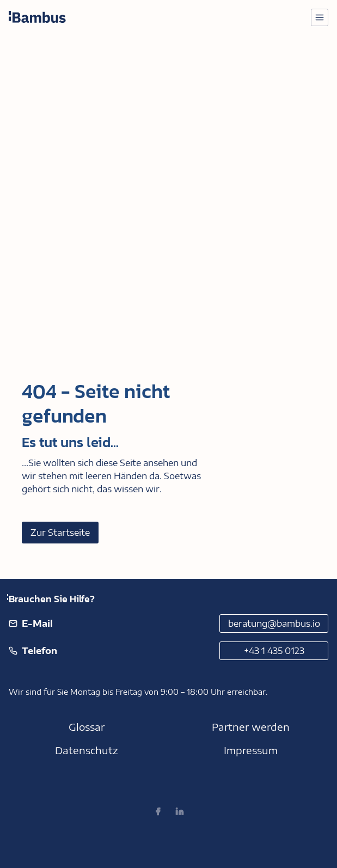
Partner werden (251, 727)
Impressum (251, 750)
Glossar (87, 727)
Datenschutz (87, 750)
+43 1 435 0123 (274, 651)
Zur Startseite (60, 533)
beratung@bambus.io (274, 624)
